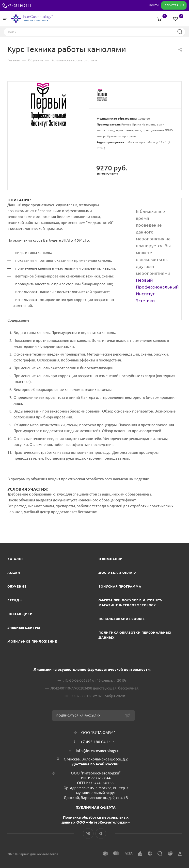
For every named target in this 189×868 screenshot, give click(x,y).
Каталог (16, 559)
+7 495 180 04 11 (19, 5)
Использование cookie (122, 619)
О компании (111, 559)
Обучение (17, 586)
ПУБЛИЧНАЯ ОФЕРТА (96, 807)
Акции (14, 573)
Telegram (101, 834)
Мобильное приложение (32, 641)
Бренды (15, 600)
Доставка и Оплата (118, 573)
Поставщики (20, 614)
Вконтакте (88, 834)
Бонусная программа (120, 586)
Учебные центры (24, 628)
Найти (180, 32)
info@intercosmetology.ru (98, 751)
